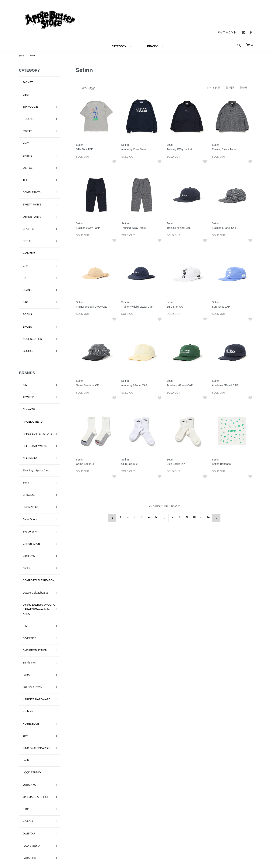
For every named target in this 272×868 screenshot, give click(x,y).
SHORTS (24, 182)
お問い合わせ (240, 833)
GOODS (24, 266)
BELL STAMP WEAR (31, 339)
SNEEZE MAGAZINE (31, 702)
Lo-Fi (22, 559)
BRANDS (153, 46)
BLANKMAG (26, 347)
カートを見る (240, 826)
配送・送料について (155, 826)
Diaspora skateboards (32, 440)
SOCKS (24, 241)
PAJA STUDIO (27, 618)
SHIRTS (24, 131)
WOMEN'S (25, 199)
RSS (186, 839)
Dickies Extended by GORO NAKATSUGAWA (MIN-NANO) (35, 453)
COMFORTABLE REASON (35, 431)
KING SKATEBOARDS (32, 550)
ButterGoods (26, 389)
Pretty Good (26, 643)
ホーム (22, 56)
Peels (22, 635)
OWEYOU (25, 609)
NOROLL (24, 601)
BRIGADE (25, 372)
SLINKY (24, 694)
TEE (21, 148)
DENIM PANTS (28, 156)
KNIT (22, 123)
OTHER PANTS (28, 173)
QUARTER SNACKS (31, 651)
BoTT (22, 364)
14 (207, 517)
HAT (21, 216)
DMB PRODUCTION (31, 483)
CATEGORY (119, 46)
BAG (22, 232)
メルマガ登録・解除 (195, 833)
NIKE (22, 592)
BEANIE (24, 224)
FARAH (23, 500)
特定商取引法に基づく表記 (199, 820)
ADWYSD (25, 305)
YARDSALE (26, 753)
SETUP (23, 190)
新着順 (243, 88)
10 (193, 517)
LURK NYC (26, 575)
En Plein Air (26, 491)
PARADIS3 (25, 626)
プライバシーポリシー (197, 826)
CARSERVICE (27, 406)
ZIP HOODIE (27, 97)
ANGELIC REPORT (31, 322)
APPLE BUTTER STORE (34, 330)
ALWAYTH (25, 313)
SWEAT (24, 114)
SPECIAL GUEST (29, 711)
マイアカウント (227, 32)
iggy (21, 542)
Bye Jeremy (26, 398)
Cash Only (25, 414)
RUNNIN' (24, 660)
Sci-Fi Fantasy (27, 668)
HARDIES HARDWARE (33, 516)
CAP (22, 207)
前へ (114, 517)
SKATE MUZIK (28, 685)
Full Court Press (28, 508)
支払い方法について (155, 839)
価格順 (230, 88)
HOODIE (24, 106)
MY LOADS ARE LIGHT (33, 584)
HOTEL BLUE (27, 533)
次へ (214, 517)
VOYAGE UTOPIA (30, 744)
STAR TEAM (26, 719)
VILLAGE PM (27, 736)
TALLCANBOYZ (28, 728)
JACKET (24, 80)
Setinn (34, 56)
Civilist (23, 423)
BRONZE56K (27, 381)
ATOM (195, 839)
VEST (22, 89)
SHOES (24, 249)
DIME (22, 466)
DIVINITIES (26, 474)
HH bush (24, 525)
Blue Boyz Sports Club (32, 355)
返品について (151, 833)
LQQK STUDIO (28, 567)
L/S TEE (24, 139)
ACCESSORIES (28, 258)
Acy (21, 296)
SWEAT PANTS (28, 165)
